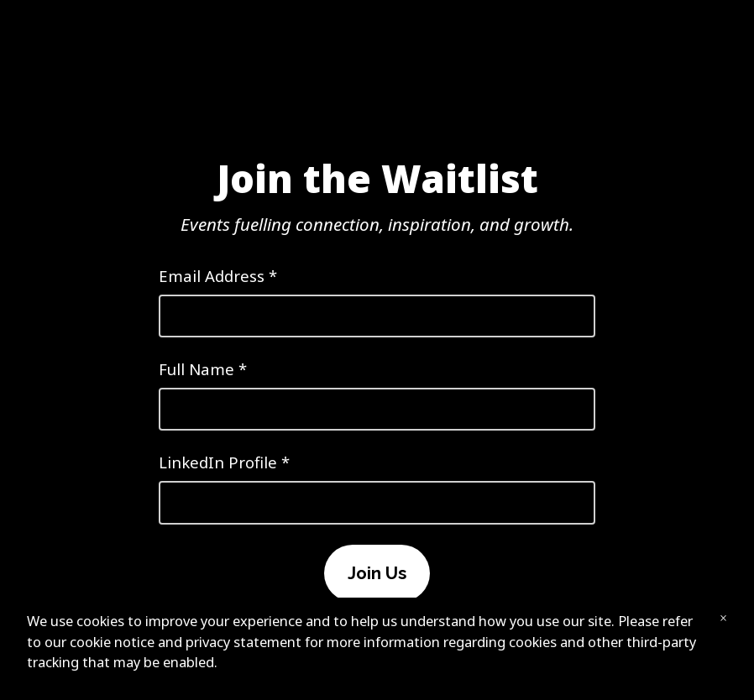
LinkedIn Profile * (377, 488)
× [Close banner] (723, 618)
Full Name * (377, 394)
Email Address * (377, 301)
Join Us (377, 573)
